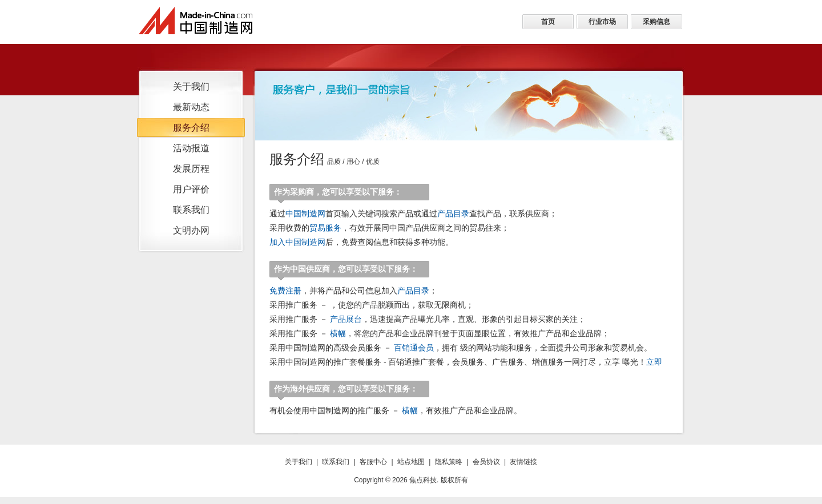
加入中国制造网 (297, 242)
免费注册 (285, 291)
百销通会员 (414, 348)
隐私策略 (449, 462)
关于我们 (191, 86)
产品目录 (453, 213)
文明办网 (191, 230)
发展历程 (191, 169)
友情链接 (523, 462)
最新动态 (191, 107)
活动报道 (191, 148)
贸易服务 (325, 228)
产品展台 (346, 319)
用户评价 (191, 189)
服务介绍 (191, 128)
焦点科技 (423, 480)
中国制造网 (305, 213)
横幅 (338, 333)
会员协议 (486, 462)
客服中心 (373, 462)
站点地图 (411, 462)
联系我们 (191, 210)
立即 (654, 362)
